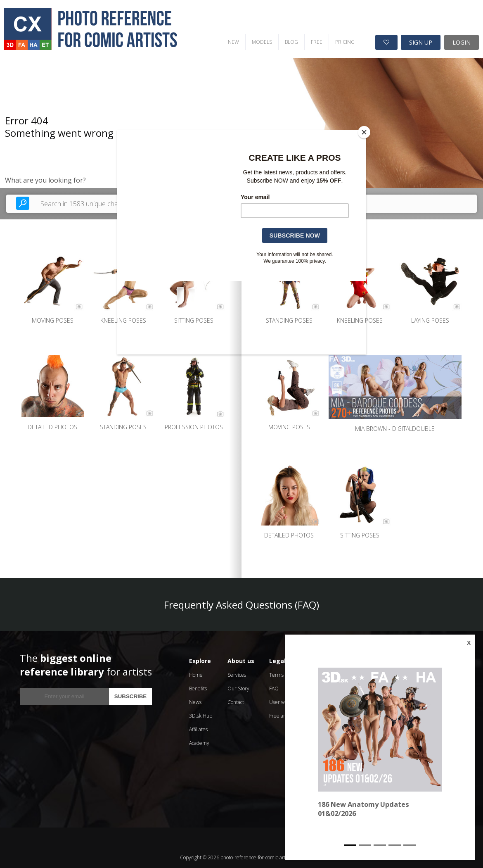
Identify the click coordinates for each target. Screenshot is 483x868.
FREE (269, 23)
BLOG (244, 23)
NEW (186, 23)
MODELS (214, 23)
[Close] (364, 132)
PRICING (297, 23)
